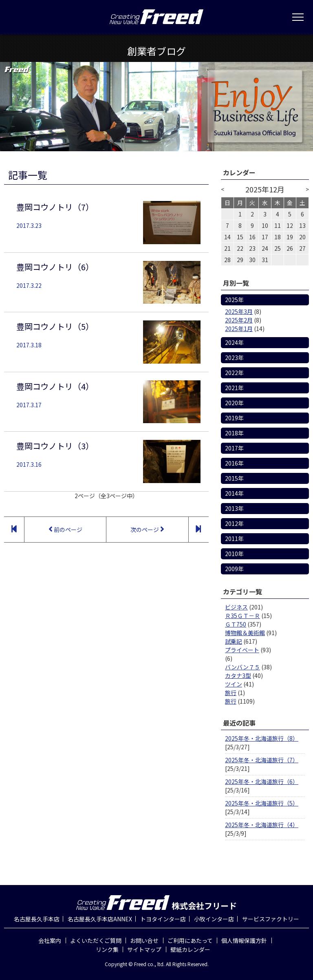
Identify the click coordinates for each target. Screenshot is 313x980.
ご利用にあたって (190, 940)
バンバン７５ (242, 667)
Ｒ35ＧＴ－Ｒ (242, 616)
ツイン (234, 684)
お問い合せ (144, 940)
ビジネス (236, 607)
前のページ (65, 529)
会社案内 (50, 940)
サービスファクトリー (271, 919)
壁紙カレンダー (190, 949)
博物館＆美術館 (245, 633)
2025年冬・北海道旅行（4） (262, 825)
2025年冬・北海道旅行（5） (262, 803)
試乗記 (234, 641)
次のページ (147, 529)
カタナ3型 (238, 675)
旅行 (231, 693)
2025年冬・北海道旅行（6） (262, 781)
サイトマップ (144, 949)
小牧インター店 (214, 919)
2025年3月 (239, 311)
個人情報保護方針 (244, 940)
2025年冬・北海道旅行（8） (262, 738)
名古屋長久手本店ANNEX (100, 919)
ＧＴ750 (236, 624)
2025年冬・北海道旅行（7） (262, 760)
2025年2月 (239, 320)
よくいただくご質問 (96, 940)
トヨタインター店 (163, 919)
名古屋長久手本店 (37, 919)
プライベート (242, 650)
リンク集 (107, 949)
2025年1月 (239, 329)
